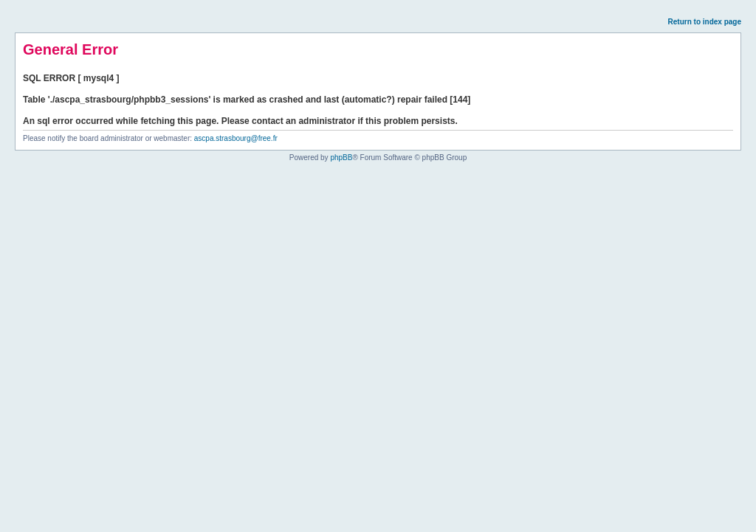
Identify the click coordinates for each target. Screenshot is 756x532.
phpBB (341, 158)
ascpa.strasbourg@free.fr (236, 138)
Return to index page (705, 22)
